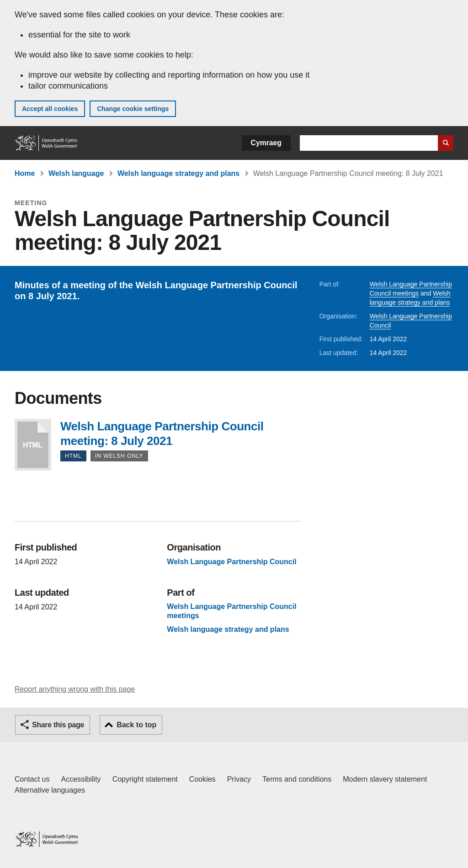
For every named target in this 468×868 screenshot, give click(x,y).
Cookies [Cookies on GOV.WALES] (202, 779)
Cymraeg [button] (266, 143)
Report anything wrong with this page (75, 689)
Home (25, 173)
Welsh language (76, 173)
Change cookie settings (133, 109)
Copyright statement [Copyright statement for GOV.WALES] (145, 779)
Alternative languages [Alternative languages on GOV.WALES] (50, 790)
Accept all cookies (50, 109)
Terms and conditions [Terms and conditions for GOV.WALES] (297, 779)
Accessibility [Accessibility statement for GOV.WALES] (81, 779)
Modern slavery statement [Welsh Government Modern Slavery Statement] (385, 779)
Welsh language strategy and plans (178, 173)
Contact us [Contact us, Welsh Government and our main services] (32, 779)
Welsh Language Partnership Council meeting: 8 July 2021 (33, 445)
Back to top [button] (136, 725)
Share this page (58, 725)
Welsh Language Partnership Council (231, 562)
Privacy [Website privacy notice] (239, 779)
